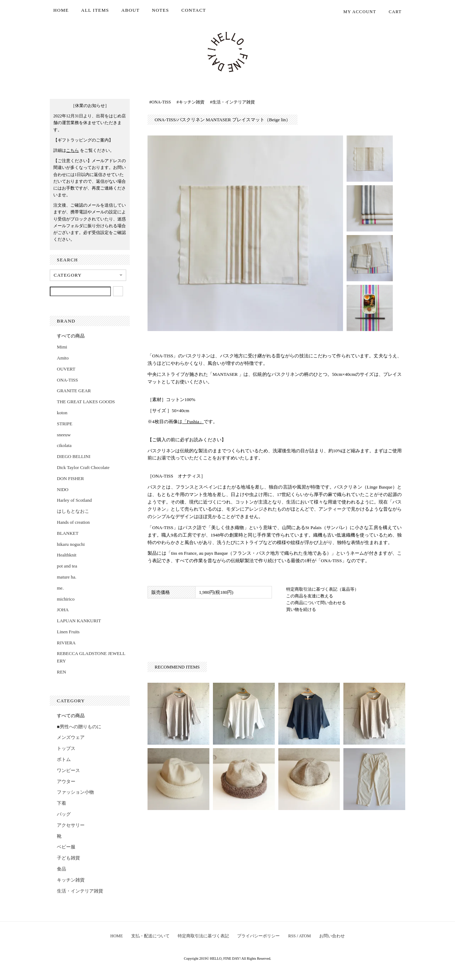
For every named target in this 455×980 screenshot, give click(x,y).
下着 (61, 803)
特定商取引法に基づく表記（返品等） (322, 589)
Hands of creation (73, 522)
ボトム (64, 759)
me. (60, 588)
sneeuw (64, 435)
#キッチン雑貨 (191, 102)
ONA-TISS (67, 380)
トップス (66, 748)
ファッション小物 (75, 792)
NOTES (160, 10)
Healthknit (67, 555)
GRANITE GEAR (74, 391)
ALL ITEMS (95, 10)
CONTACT (194, 10)
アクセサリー (71, 825)
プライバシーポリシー (258, 936)
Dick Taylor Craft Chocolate (83, 467)
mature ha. (67, 577)
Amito (63, 358)
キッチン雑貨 (71, 880)
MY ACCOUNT (356, 12)
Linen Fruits (68, 632)
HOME (61, 10)
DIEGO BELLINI (74, 456)
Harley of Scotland (74, 500)
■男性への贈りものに (79, 727)
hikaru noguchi (71, 544)
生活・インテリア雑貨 (80, 891)
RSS (292, 936)
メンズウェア (71, 737)
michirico (66, 599)
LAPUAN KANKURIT (79, 621)
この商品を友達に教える (310, 596)
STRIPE (65, 424)
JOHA (63, 610)
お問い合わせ (332, 936)
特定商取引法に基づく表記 (203, 936)
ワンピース (68, 770)
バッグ (64, 814)
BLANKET (68, 533)
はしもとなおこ (73, 511)
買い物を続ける (301, 609)
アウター (66, 781)
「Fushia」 (193, 422)
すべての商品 (71, 336)
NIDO (63, 489)
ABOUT (130, 10)
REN (61, 672)
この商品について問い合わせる (316, 603)
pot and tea (67, 566)
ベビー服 (66, 847)
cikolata (64, 445)
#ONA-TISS (160, 102)
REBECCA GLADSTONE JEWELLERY (91, 657)
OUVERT (66, 369)
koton (62, 413)
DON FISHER (70, 478)
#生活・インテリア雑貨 (232, 102)
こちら (73, 150)
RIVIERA (66, 643)
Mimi (62, 347)
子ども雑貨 (68, 858)
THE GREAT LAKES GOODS (86, 402)
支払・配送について (150, 936)
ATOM (305, 936)
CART (392, 12)
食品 (61, 869)
